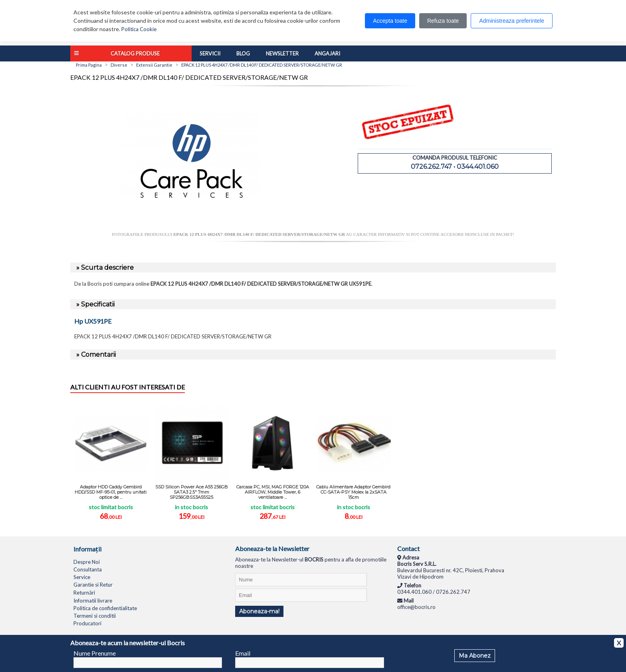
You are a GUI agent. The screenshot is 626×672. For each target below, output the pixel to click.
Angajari (327, 53)
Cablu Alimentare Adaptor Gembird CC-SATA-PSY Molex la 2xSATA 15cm (353, 492)
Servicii (210, 53)
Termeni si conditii (95, 616)
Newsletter (282, 53)
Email (243, 653)
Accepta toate (390, 21)
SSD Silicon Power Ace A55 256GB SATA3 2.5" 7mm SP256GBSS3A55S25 (192, 492)
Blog (243, 53)
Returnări (84, 593)
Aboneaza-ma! (259, 611)
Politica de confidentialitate (105, 608)
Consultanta (88, 569)
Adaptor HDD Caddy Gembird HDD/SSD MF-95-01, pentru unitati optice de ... (111, 492)
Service (82, 577)
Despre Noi (87, 562)
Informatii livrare (93, 601)
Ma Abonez (475, 656)
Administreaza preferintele (512, 21)
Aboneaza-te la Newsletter (272, 548)
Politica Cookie (139, 29)
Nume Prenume (95, 653)
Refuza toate (443, 21)
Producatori (87, 623)
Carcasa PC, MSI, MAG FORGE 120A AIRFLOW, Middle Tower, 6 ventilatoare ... (273, 492)
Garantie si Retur (93, 585)
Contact (408, 548)
